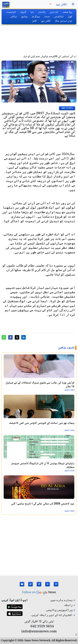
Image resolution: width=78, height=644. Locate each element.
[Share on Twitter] (17, 337)
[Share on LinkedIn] (24, 337)
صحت (47, 17)
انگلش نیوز (61, 5)
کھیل (70, 17)
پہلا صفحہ (67, 12)
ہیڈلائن (14, 17)
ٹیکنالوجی (59, 17)
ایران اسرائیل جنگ (64, 21)
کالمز (34, 21)
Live (51, 4)
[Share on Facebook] (10, 337)
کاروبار (23, 12)
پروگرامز (36, 17)
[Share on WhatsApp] (4, 337)
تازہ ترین (54, 12)
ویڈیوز (24, 17)
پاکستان (42, 12)
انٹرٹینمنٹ (11, 12)
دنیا (32, 12)
